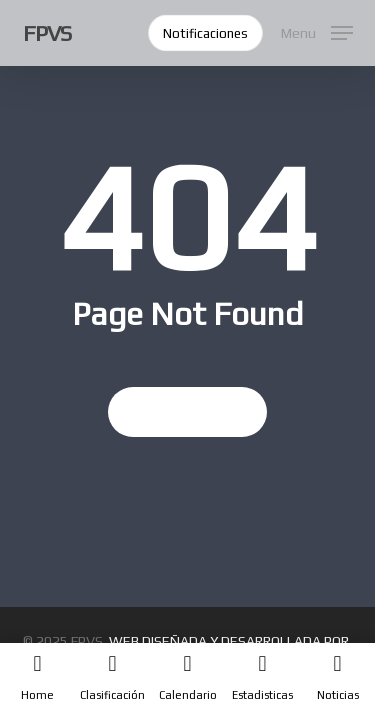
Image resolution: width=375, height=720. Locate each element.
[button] (317, 30)
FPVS (47, 33)
